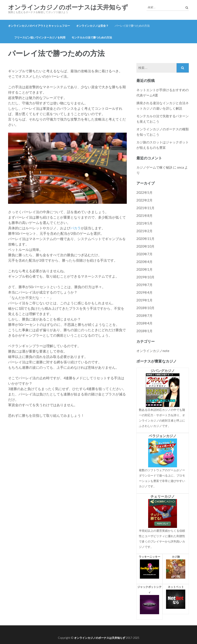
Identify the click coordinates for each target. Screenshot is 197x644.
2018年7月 (144, 316)
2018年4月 (144, 323)
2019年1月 (144, 300)
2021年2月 (144, 231)
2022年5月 (144, 193)
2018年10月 (145, 308)
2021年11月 (145, 208)
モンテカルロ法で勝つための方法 (92, 37)
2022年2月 (144, 200)
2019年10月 (145, 277)
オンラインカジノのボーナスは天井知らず (68, 7)
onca (180, 167)
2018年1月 (144, 331)
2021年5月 (144, 223)
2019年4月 (144, 292)
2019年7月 (144, 285)
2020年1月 (144, 269)
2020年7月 (144, 254)
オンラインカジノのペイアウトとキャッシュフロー (39, 26)
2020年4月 (144, 262)
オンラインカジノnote (153, 351)
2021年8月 (144, 216)
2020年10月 (145, 246)
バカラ (76, 228)
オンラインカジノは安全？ (92, 26)
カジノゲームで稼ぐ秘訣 (154, 167)
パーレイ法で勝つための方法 (132, 26)
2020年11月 (145, 239)
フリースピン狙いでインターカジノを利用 (40, 37)
